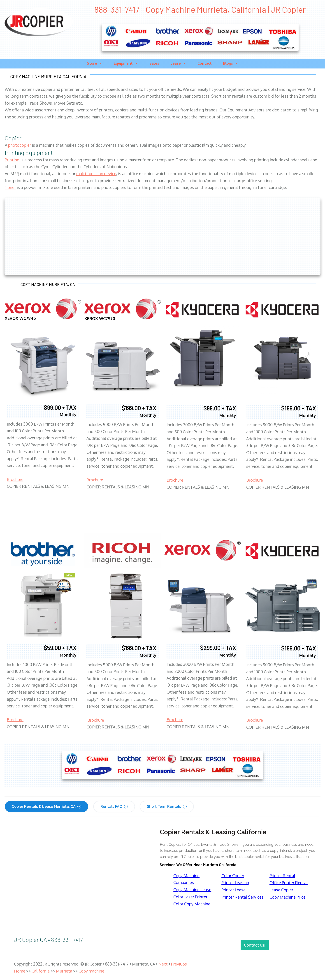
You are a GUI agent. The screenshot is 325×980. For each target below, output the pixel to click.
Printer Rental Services (243, 897)
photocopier (20, 145)
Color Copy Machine (192, 904)
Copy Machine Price (288, 897)
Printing (12, 160)
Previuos (179, 964)
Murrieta (64, 971)
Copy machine (91, 971)
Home (20, 971)
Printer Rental (282, 876)
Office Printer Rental (289, 883)
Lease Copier (281, 890)
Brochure (15, 479)
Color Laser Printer (190, 897)
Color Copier (233, 876)
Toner (10, 187)
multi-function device (96, 174)
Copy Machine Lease (192, 890)
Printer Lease (233, 890)
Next (163, 964)
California (41, 971)
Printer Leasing (235, 883)
